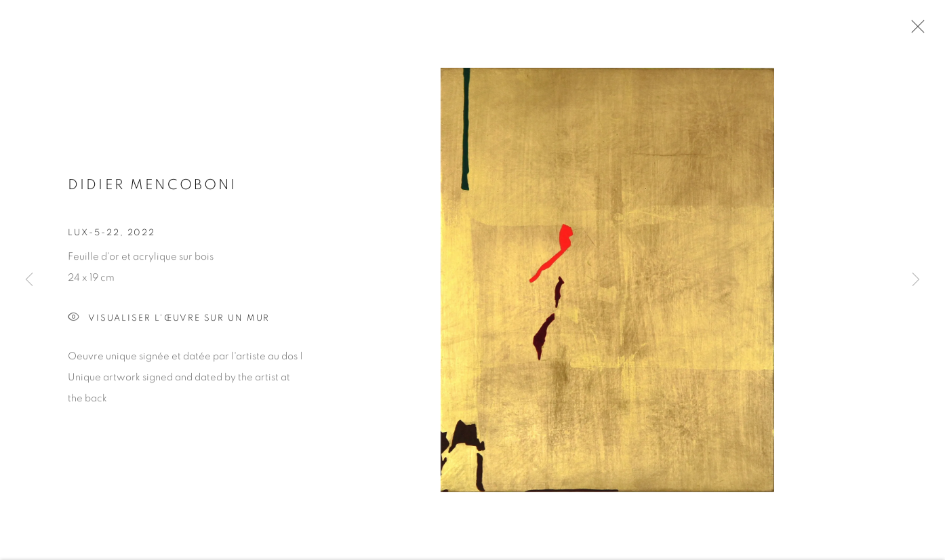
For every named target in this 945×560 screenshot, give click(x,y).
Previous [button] (29, 280)
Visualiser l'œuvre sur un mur (169, 320)
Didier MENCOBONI (152, 187)
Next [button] (916, 280)
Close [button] (914, 31)
